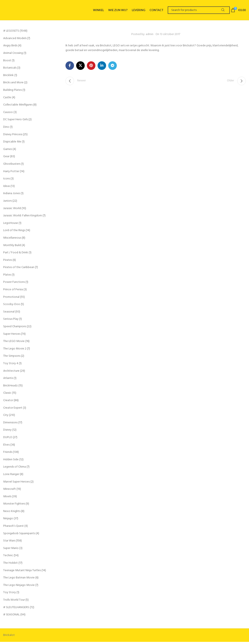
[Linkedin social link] (102, 68)
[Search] (199, 11)
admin (150, 37)
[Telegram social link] (113, 68)
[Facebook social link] (70, 68)
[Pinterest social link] (91, 68)
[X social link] (80, 68)
